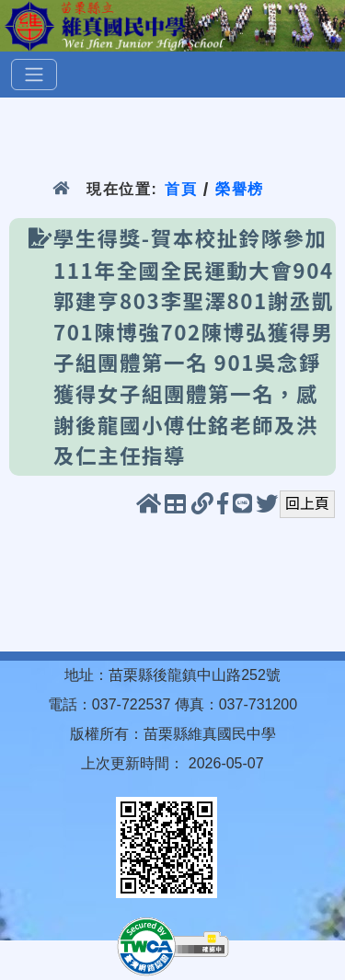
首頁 (181, 189)
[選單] (34, 75)
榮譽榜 (240, 189)
